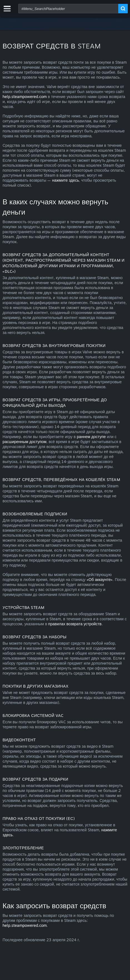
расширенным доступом (24, 442)
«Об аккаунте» (100, 579)
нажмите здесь (65, 180)
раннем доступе (91, 437)
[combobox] (68, 9)
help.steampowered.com (25, 97)
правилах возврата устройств (75, 624)
